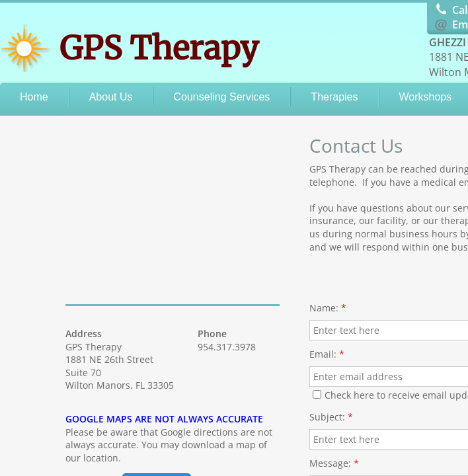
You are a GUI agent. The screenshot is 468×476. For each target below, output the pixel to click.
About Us (111, 97)
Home (34, 97)
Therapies (334, 97)
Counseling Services (222, 97)
